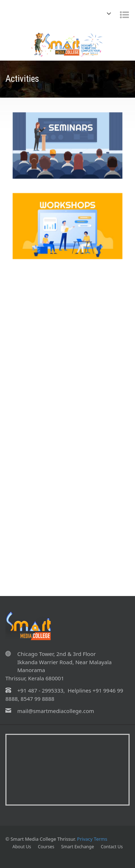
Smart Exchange (78, 847)
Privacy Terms (92, 839)
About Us (22, 847)
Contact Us (112, 847)
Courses (46, 847)
